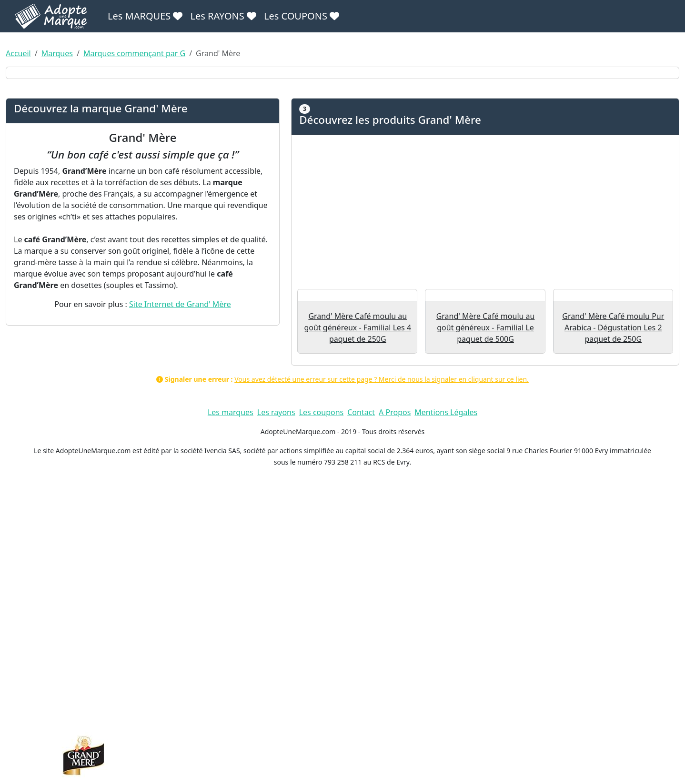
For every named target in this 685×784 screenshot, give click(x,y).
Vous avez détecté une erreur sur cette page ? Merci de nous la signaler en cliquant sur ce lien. (382, 688)
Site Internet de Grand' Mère (180, 516)
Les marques (231, 721)
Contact (361, 721)
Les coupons (322, 721)
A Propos (395, 721)
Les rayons (276, 721)
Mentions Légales (446, 721)
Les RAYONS (223, 16)
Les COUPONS (302, 16)
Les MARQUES (145, 16)
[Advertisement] (485, 427)
